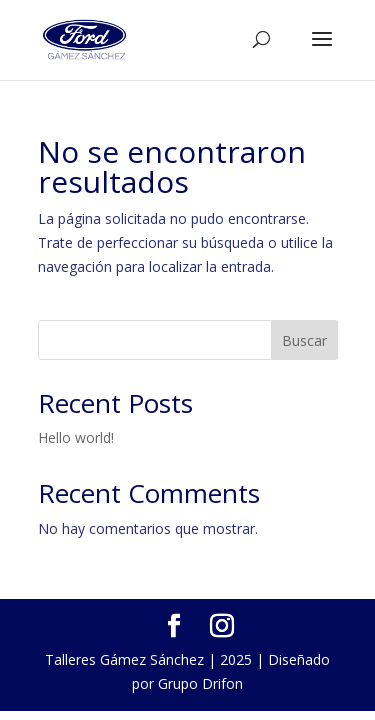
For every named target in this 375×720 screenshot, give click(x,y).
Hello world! (76, 437)
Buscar (304, 340)
